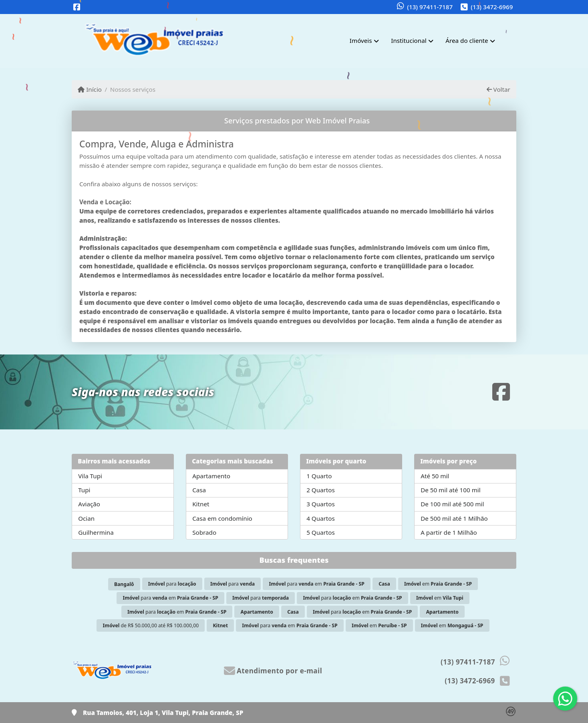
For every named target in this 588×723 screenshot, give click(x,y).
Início (90, 89)
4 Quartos (321, 518)
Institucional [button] (409, 40)
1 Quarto (319, 476)
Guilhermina (96, 532)
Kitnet (201, 504)
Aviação (89, 504)
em (438, 584)
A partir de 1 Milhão (449, 532)
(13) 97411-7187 (430, 7)
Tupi (84, 490)
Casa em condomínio (222, 518)
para (172, 584)
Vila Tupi (90, 476)
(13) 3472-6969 (492, 7)
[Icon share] (77, 7)
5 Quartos (321, 532)
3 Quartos (321, 504)
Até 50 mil (435, 476)
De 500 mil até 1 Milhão (454, 518)
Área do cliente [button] (467, 40)
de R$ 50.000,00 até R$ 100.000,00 (151, 625)
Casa (199, 490)
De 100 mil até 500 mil (452, 504)
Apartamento (211, 476)
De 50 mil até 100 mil (450, 490)
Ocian (86, 518)
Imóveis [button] (361, 40)
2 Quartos (321, 490)
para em (317, 584)
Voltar (498, 89)
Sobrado (204, 532)
